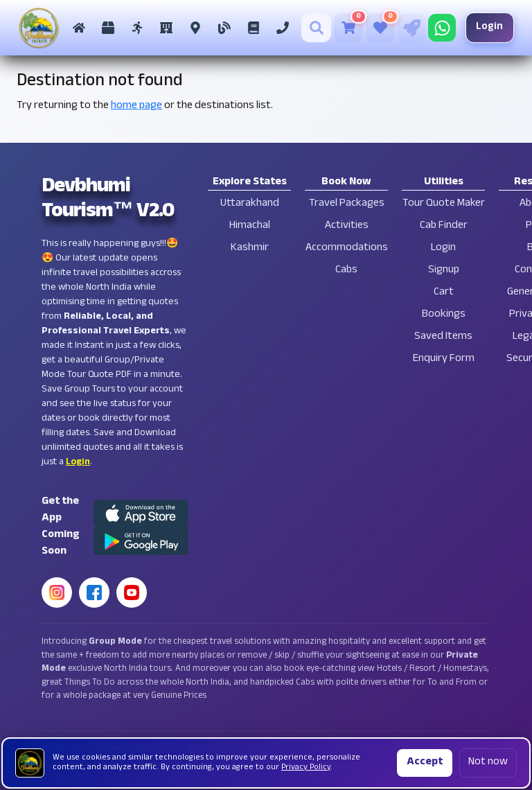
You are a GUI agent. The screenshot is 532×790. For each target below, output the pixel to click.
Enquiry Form (444, 359)
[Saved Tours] (378, 28)
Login (488, 27)
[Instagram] (57, 592)
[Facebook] (94, 592)
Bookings (444, 315)
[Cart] (346, 28)
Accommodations (347, 248)
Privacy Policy (306, 768)
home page (136, 106)
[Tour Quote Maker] (409, 28)
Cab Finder (444, 226)
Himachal (250, 226)
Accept (425, 763)
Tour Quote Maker (444, 204)
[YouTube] (132, 592)
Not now (488, 763)
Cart (444, 293)
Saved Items (443, 337)
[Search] (314, 28)
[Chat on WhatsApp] (440, 28)
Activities (347, 226)
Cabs (346, 271)
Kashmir (250, 248)
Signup (444, 271)
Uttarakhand (250, 204)
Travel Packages (347, 204)
